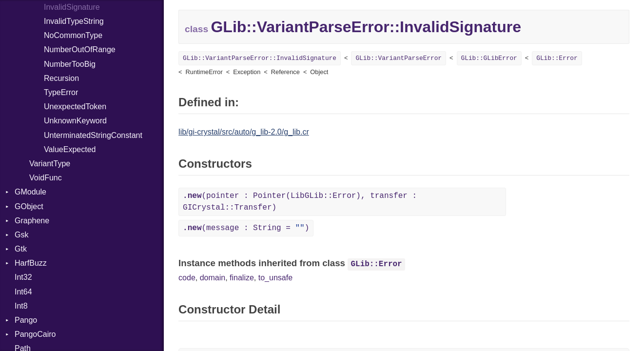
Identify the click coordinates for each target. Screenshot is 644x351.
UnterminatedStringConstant (93, 135)
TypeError (61, 92)
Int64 (23, 292)
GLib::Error (557, 58)
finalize (242, 278)
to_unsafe (275, 278)
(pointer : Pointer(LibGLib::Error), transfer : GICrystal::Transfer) (300, 202)
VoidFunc (46, 178)
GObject (29, 206)
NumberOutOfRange (80, 49)
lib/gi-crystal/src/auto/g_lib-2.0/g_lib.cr (244, 132)
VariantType (50, 164)
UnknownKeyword (75, 121)
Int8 (21, 306)
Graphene (32, 221)
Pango (26, 320)
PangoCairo (35, 334)
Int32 (23, 277)
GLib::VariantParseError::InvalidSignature (260, 58)
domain (213, 278)
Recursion (61, 78)
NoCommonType (73, 35)
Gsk (21, 235)
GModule (30, 192)
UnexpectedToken (75, 107)
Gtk (21, 249)
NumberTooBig (70, 64)
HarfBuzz (31, 263)
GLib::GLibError (489, 58)
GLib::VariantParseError (399, 58)
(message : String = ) (246, 228)
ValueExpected (70, 149)
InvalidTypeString (74, 21)
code (187, 278)
